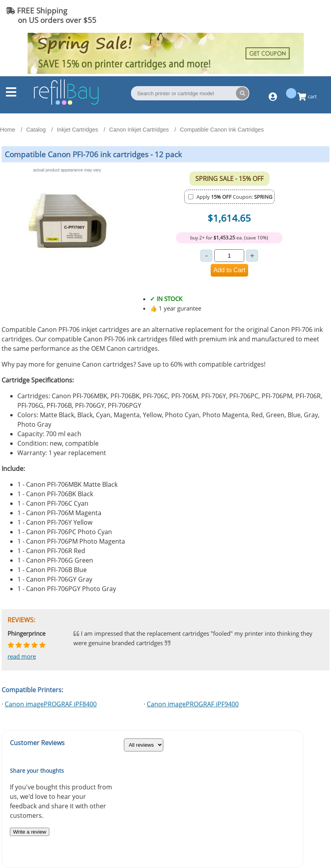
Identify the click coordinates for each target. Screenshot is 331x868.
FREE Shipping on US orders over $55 (51, 15)
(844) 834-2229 (293, 15)
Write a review (30, 832)
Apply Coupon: (234, 197)
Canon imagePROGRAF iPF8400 (51, 704)
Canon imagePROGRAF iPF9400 (193, 704)
